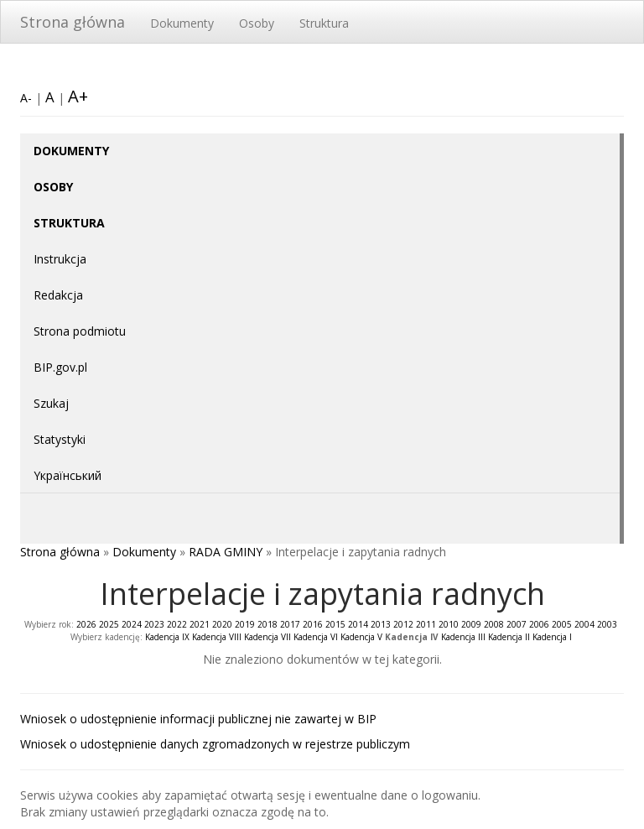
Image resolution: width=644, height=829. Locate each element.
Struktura (324, 23)
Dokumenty (182, 23)
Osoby (257, 23)
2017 (290, 624)
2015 (335, 624)
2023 (154, 624)
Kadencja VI (316, 637)
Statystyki (60, 439)
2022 (177, 624)
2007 (517, 624)
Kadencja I (552, 637)
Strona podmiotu (80, 331)
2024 (132, 624)
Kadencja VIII (217, 637)
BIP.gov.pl (60, 367)
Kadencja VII (267, 637)
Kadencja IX (167, 637)
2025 (109, 624)
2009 (471, 624)
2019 (245, 624)
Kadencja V (361, 637)
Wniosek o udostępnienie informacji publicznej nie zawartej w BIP (198, 719)
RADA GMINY (226, 552)
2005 (562, 624)
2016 (313, 624)
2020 (222, 624)
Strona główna (73, 22)
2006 (539, 624)
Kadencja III (463, 637)
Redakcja (58, 295)
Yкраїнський (68, 475)
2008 (494, 624)
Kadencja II (509, 637)
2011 (426, 624)
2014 (358, 624)
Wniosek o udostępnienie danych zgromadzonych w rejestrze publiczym (215, 744)
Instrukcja (60, 259)
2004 (584, 624)
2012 (403, 624)
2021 (200, 624)
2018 (267, 624)
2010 (449, 624)
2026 (86, 624)
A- (26, 98)
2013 (381, 624)
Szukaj (51, 403)
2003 (607, 624)
